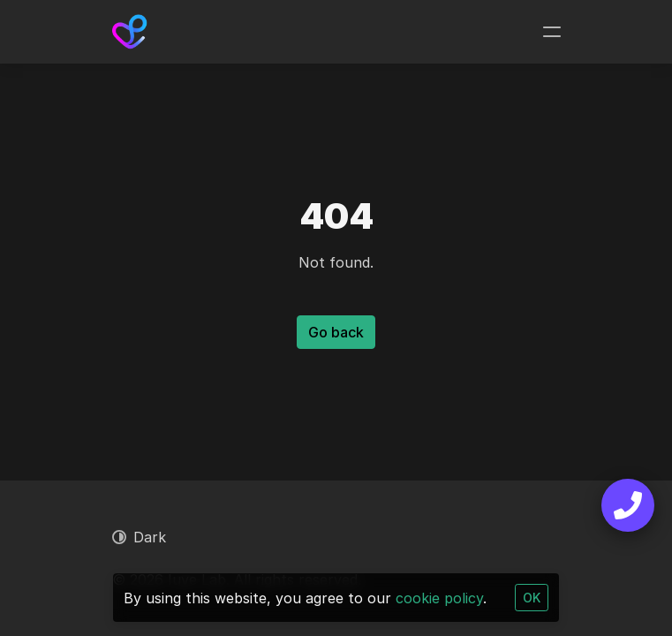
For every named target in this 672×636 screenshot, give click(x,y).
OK (532, 598)
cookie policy (439, 598)
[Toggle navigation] (552, 32)
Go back (336, 332)
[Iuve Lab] (130, 32)
